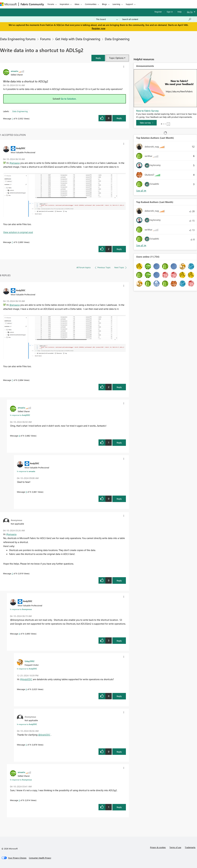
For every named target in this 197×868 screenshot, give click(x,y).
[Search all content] (157, 19)
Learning (116, 4)
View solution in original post (18, 232)
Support (129, 4)
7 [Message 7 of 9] (12, 242)
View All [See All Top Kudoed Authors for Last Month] (141, 245)
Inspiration (64, 4)
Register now (98, 28)
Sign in (170, 12)
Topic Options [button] (116, 58)
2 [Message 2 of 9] (12, 573)
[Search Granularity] (107, 19)
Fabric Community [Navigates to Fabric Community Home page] (32, 4)
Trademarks (190, 847)
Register (158, 12)
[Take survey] (146, 123)
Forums (51, 4)
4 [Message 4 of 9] (19, 634)
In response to (20, 415)
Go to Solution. (69, 99)
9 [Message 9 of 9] (26, 492)
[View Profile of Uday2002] (30, 661)
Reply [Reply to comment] (119, 249)
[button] (98, 58)
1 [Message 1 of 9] (12, 118)
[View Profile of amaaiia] (14, 71)
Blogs (105, 4)
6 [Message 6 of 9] (26, 689)
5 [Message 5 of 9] (26, 745)
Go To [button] (190, 12)
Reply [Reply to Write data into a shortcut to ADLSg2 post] (119, 118)
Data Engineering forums (18, 39)
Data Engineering (117, 39)
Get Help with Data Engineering (78, 39)
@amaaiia (15, 163)
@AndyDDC (26, 679)
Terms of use (175, 847)
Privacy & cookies (158, 847)
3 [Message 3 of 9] (19, 800)
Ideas (77, 4)
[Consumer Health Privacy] (40, 858)
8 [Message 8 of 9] (19, 436)
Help (180, 12)
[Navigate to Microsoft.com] (8, 4)
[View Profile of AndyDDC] (21, 148)
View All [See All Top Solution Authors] (141, 191)
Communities (91, 4)
